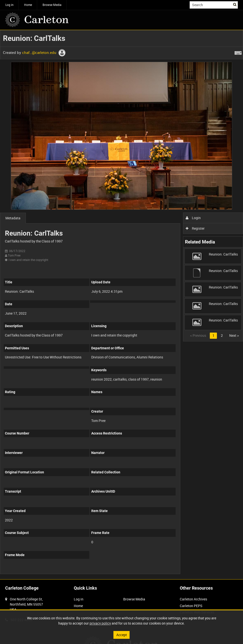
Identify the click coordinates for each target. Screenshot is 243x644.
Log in (9, 5)
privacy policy (100, 623)
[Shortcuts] (238, 52)
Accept (122, 635)
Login (193, 218)
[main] (121, 305)
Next (234, 335)
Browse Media (52, 5)
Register (195, 228)
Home (28, 5)
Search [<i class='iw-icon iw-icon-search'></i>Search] (235, 4)
